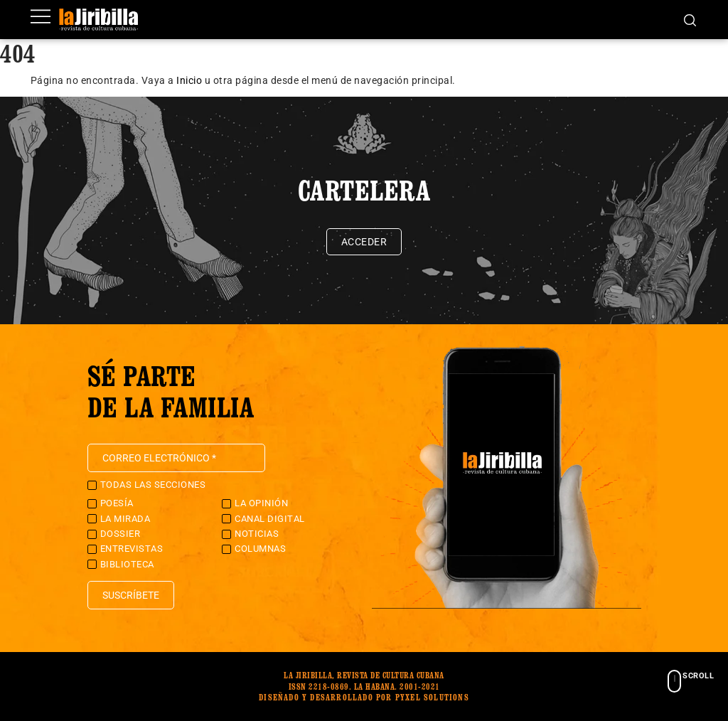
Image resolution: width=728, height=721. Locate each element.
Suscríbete (131, 595)
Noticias (257, 534)
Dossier (121, 534)
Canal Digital (270, 519)
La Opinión (261, 503)
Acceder (364, 242)
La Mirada (125, 519)
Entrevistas (132, 549)
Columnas (260, 549)
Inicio (189, 80)
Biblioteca (127, 564)
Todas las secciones (153, 485)
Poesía (117, 503)
